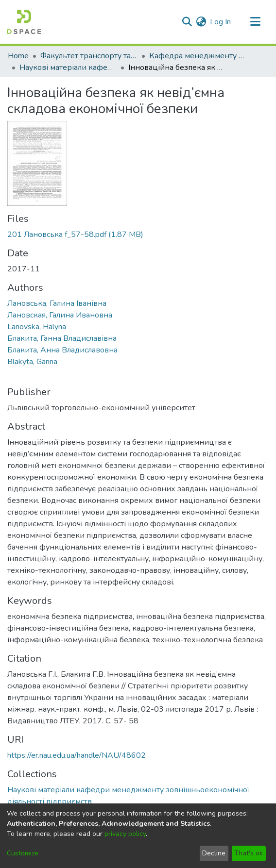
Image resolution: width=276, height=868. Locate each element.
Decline (214, 853)
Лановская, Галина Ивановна (60, 315)
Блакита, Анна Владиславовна (62, 350)
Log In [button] (221, 22)
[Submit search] (187, 22)
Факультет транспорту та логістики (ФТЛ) (89, 56)
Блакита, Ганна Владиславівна (62, 338)
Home (18, 56)
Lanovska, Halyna (37, 327)
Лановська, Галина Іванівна (57, 303)
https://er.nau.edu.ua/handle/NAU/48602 (77, 755)
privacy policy (125, 834)
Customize (23, 853)
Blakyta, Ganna (32, 362)
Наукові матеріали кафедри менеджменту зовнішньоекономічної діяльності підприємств (68, 67)
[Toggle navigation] (255, 22)
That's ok (249, 853)
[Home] (24, 22)
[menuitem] (201, 22)
